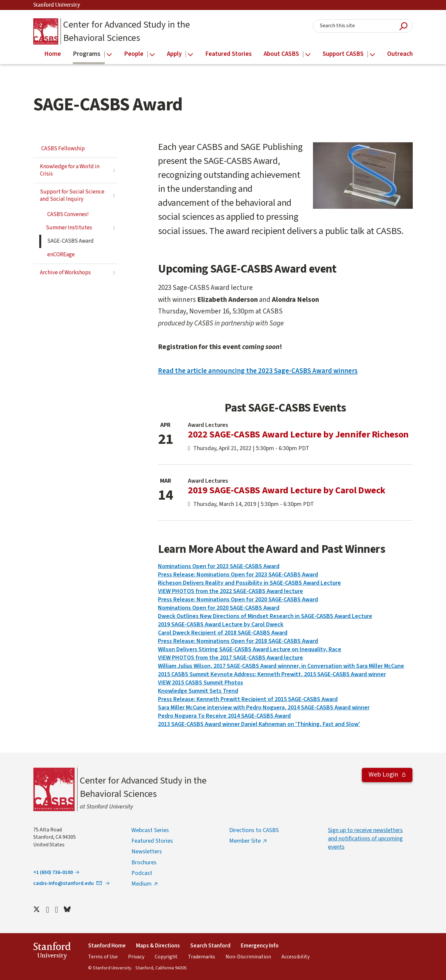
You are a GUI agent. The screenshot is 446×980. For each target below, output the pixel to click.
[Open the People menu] (152, 55)
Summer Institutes (69, 228)
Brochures (144, 862)
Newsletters (147, 852)
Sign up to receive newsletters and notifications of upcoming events (365, 839)
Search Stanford (210, 946)
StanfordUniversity (52, 952)
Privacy (136, 957)
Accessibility (296, 957)
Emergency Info (260, 946)
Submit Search (403, 26)
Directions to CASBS (254, 830)
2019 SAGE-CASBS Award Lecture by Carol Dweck (287, 490)
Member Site (245, 841)
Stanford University (57, 5)
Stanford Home (107, 946)
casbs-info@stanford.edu (68, 883)
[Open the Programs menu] (109, 55)
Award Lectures (208, 425)
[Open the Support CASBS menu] (372, 55)
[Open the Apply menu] (190, 55)
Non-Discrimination (248, 957)
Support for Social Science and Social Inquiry (72, 195)
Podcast (142, 873)
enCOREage (61, 255)
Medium (142, 884)
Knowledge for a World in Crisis (70, 170)
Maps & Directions (158, 946)
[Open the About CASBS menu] (308, 55)
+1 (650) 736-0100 (53, 872)
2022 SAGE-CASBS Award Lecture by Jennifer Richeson (298, 434)
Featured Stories (152, 841)
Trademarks (202, 957)
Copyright (166, 957)
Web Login (384, 775)
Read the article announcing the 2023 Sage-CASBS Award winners (258, 371)
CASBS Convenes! (68, 214)
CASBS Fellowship (63, 149)
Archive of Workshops (65, 273)
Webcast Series (150, 830)
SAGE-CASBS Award (71, 241)
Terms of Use (103, 957)
